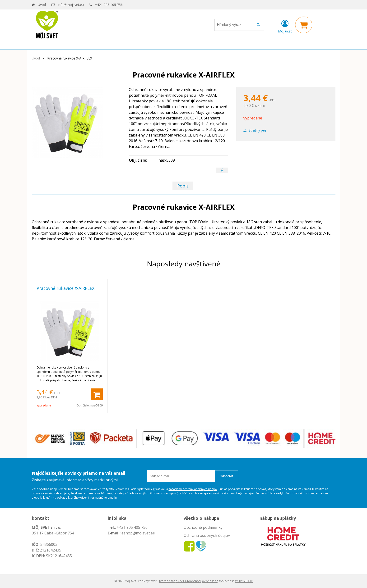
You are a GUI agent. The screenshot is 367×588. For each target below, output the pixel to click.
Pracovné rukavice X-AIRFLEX (65, 288)
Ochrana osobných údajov (207, 535)
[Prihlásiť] (285, 26)
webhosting (210, 581)
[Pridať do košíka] (97, 394)
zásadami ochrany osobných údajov (193, 489)
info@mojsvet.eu (71, 5)
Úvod (42, 5)
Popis (183, 186)
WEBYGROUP (244, 581)
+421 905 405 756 (109, 5)
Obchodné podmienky (203, 527)
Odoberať (226, 476)
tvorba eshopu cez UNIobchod (180, 581)
